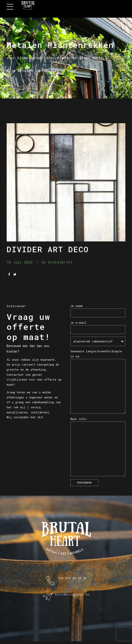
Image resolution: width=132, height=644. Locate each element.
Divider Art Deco (48, 249)
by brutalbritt (57, 262)
